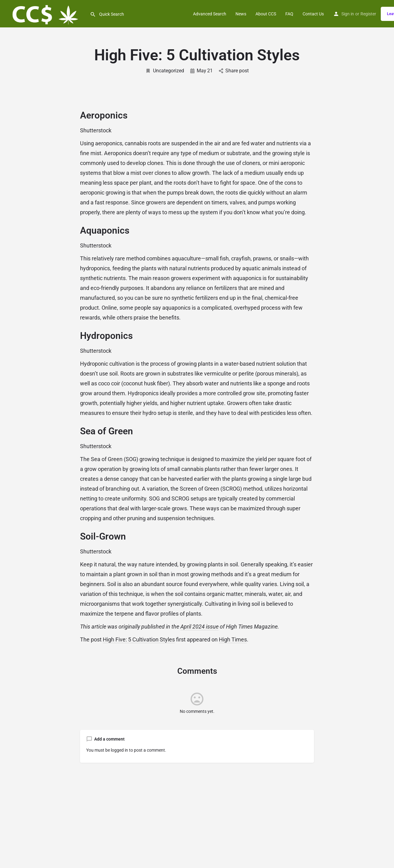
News (241, 14)
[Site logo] (45, 13)
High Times (233, 639)
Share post (234, 71)
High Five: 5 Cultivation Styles (139, 639)
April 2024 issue (199, 627)
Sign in (348, 14)
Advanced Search (210, 14)
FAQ (289, 14)
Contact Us (313, 14)
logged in (119, 750)
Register (368, 14)
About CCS (266, 14)
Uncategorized (165, 71)
